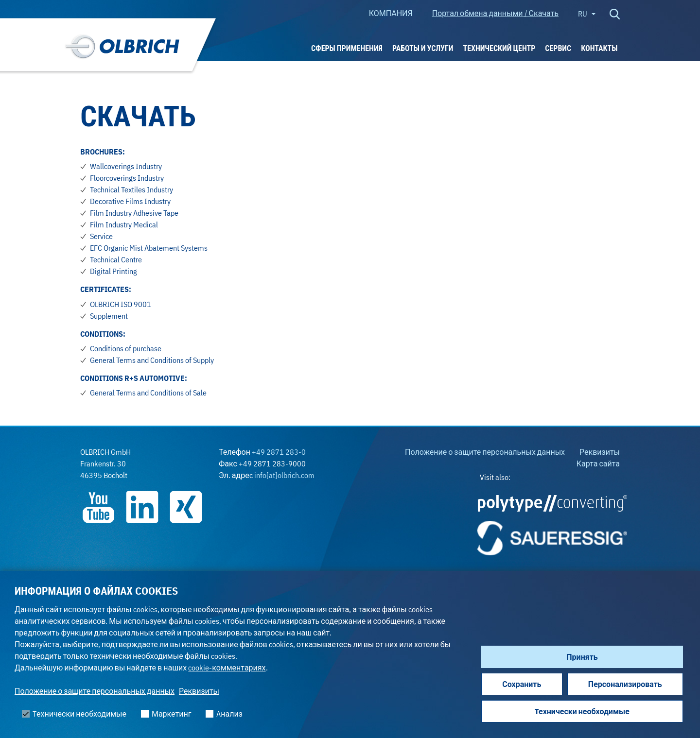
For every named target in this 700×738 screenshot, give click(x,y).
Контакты (599, 48)
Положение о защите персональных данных (95, 691)
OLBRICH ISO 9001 (121, 304)
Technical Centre (116, 259)
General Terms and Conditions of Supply (152, 360)
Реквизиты (199, 691)
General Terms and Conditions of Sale (148, 393)
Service (101, 236)
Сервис (558, 48)
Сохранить (522, 684)
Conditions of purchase (126, 348)
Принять (582, 657)
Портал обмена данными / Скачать (495, 13)
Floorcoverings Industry (127, 178)
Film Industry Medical (124, 224)
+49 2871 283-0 (279, 452)
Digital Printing (114, 271)
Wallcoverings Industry (126, 166)
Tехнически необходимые (582, 711)
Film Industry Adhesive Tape (134, 213)
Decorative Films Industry (130, 201)
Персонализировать (625, 684)
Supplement (109, 316)
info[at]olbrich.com (284, 475)
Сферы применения (347, 48)
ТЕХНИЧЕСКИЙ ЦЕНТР (499, 48)
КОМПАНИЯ (391, 13)
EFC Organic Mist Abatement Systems (149, 248)
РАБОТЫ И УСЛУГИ (423, 48)
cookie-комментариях (227, 668)
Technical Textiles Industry (131, 189)
